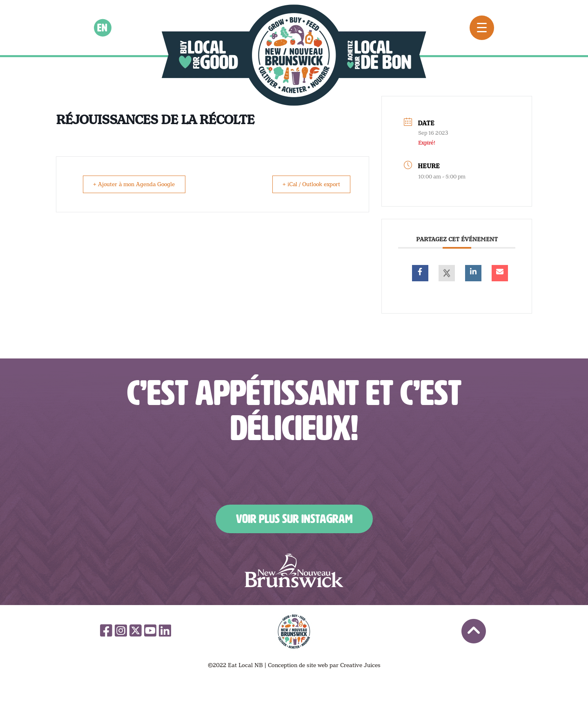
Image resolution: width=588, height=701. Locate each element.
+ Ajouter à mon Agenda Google (137, 184)
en (103, 27)
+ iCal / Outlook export (308, 184)
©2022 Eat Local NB (235, 665)
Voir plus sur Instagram (294, 519)
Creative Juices (360, 665)
